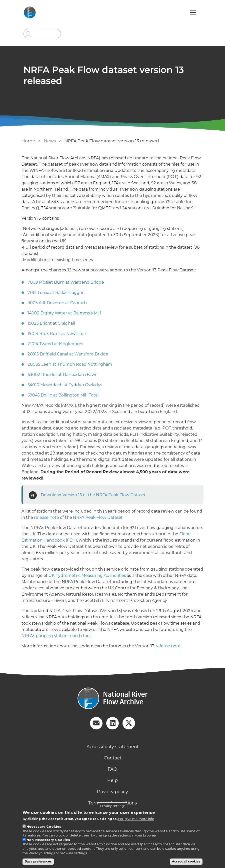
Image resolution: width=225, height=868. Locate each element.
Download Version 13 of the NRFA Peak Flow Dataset (93, 495)
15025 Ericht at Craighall (51, 323)
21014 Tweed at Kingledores (55, 344)
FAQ (112, 769)
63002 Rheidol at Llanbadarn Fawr (62, 375)
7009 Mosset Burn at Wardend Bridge (66, 282)
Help (112, 780)
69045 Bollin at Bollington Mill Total (63, 395)
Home (28, 141)
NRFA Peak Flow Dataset (98, 517)
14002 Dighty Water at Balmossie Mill (64, 313)
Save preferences (38, 861)
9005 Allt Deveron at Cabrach (57, 303)
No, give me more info (136, 819)
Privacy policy (112, 792)
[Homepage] (112, 699)
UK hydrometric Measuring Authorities (87, 575)
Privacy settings (113, 806)
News (50, 141)
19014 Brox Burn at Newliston (57, 334)
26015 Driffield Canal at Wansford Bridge (68, 354)
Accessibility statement (113, 747)
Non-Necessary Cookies (48, 840)
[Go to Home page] (30, 13)
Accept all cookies (186, 861)
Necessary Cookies (44, 826)
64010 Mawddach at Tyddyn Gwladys (65, 385)
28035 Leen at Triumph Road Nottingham (70, 364)
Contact (113, 758)
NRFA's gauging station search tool (56, 636)
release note (46, 517)
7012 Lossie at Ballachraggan (56, 293)
